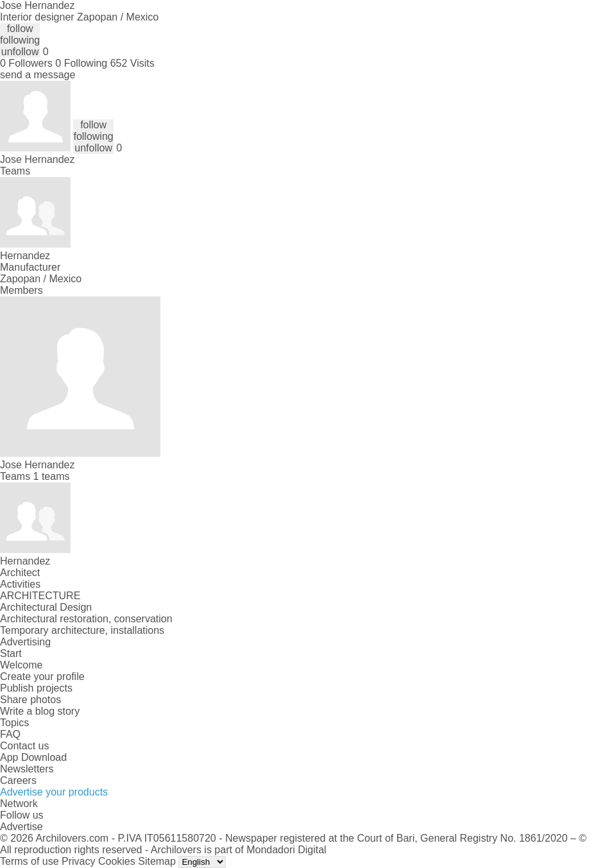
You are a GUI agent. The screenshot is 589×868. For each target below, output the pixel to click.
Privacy (78, 861)
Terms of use (30, 861)
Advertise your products (54, 792)
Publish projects (36, 688)
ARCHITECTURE (40, 596)
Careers (18, 780)
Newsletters (27, 769)
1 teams (52, 476)
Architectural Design (46, 607)
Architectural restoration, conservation (86, 619)
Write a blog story (40, 711)
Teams (15, 171)
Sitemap (157, 861)
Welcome (21, 665)
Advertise (21, 827)
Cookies (117, 861)
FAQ (10, 734)
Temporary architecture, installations (82, 630)
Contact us (24, 746)
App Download (33, 757)
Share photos (30, 700)
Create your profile (42, 677)
